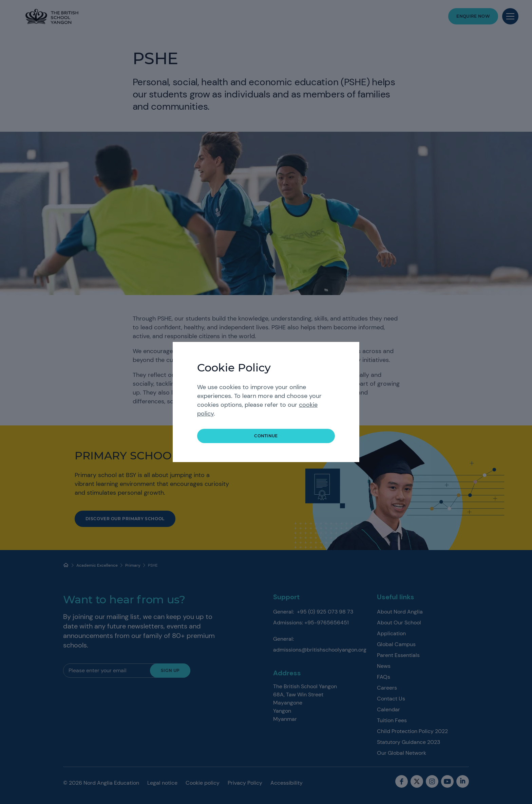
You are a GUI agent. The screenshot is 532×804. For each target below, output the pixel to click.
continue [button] (266, 436)
